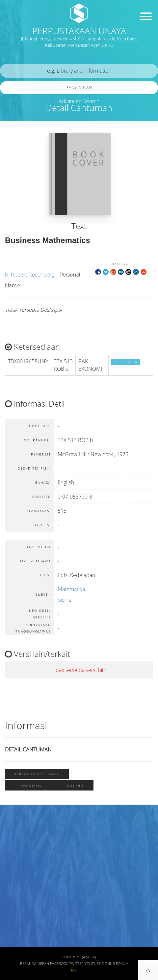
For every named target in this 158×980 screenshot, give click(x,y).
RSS (74, 970)
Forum (122, 964)
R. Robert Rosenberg (30, 275)
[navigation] (148, 970)
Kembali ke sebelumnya (37, 774)
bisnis (64, 600)
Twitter (76, 964)
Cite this (76, 785)
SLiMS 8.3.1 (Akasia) (79, 957)
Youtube (93, 964)
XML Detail (31, 785)
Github (108, 964)
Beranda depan (35, 964)
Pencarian (79, 88)
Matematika (71, 589)
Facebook (59, 964)
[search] (79, 71)
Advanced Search (79, 101)
